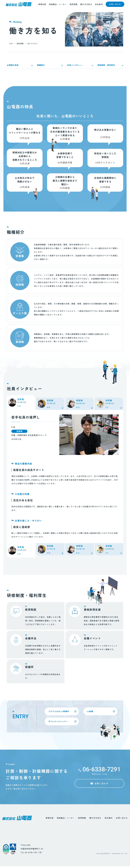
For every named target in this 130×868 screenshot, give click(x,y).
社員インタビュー (75, 65)
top (11, 44)
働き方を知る (86, 6)
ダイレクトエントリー (59, 721)
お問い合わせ (122, 818)
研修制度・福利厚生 (106, 65)
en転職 (91, 712)
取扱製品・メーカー (58, 6)
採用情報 (73, 6)
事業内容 (42, 6)
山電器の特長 (13, 65)
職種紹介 (41, 65)
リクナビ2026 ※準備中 (60, 712)
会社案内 (99, 6)
